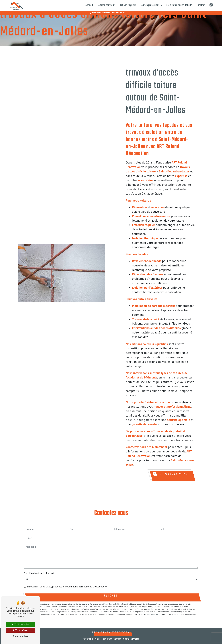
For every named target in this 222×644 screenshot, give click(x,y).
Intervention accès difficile (179, 5)
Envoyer (111, 596)
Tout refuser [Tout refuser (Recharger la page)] (21, 630)
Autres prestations (150, 5)
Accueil (89, 5)
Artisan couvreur (106, 5)
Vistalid (89, 639)
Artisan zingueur (128, 5)
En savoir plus (171, 474)
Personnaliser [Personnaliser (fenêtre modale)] (21, 636)
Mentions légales (131, 639)
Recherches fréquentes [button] (111, 633)
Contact (201, 5)
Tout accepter (20, 624)
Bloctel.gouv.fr (153, 614)
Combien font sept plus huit (39, 573)
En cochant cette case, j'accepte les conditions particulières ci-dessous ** (67, 587)
